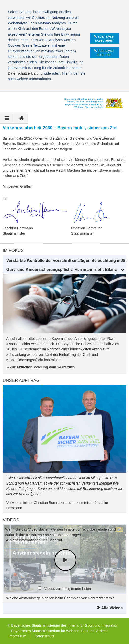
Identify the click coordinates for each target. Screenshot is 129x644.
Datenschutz (45, 636)
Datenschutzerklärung (25, 73)
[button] (65, 261)
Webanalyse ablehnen (104, 53)
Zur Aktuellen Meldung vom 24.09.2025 (42, 367)
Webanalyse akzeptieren (104, 38)
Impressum (17, 636)
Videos (11, 520)
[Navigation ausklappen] (7, 118)
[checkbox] (40, 588)
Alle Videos (112, 608)
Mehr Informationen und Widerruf (36, 540)
